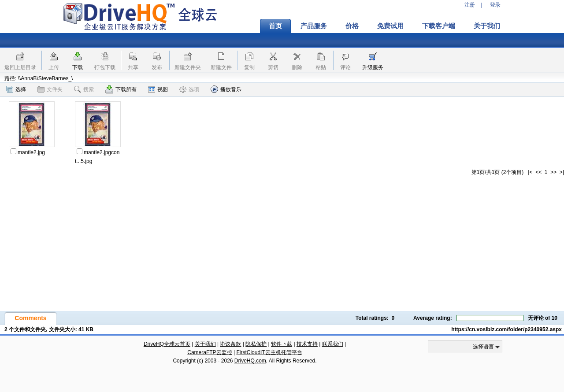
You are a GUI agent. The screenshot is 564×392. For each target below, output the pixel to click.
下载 (78, 67)
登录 (495, 5)
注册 (470, 5)
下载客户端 (439, 26)
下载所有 (121, 89)
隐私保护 (256, 344)
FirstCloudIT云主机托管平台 (269, 352)
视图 (158, 89)
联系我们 (333, 344)
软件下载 (282, 344)
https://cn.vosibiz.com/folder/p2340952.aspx (506, 329)
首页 (275, 26)
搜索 (84, 89)
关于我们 (487, 26)
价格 (352, 26)
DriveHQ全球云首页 (167, 344)
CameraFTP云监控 (210, 352)
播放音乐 (226, 89)
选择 (16, 89)
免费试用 (390, 26)
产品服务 (314, 26)
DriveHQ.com (250, 361)
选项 (189, 89)
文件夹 (50, 89)
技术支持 (307, 344)
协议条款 (230, 344)
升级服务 (373, 67)
